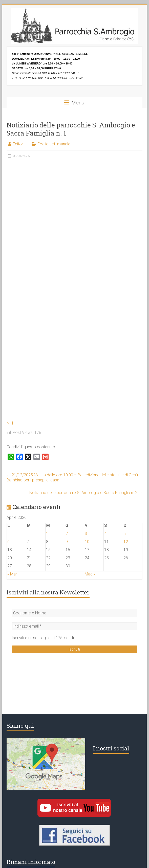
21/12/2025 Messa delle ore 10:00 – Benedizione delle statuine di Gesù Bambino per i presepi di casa (72, 477)
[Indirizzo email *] (74, 626)
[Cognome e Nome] (74, 613)
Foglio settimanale (54, 144)
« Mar (12, 574)
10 (87, 542)
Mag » (90, 574)
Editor (18, 144)
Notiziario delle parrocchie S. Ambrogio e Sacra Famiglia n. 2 (86, 493)
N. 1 (10, 423)
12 (126, 542)
